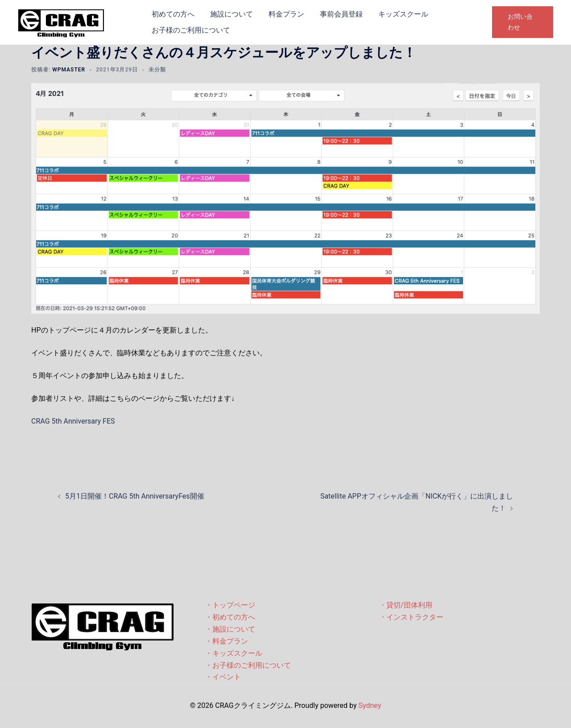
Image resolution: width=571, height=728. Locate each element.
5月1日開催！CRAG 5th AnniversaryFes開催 (135, 496)
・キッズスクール (234, 653)
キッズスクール (403, 14)
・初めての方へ (230, 617)
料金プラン (286, 14)
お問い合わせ (520, 22)
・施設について (230, 629)
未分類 (157, 70)
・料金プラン (227, 641)
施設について (232, 14)
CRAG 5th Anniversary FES (73, 421)
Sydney (370, 705)
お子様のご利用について (191, 30)
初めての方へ (173, 14)
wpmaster (69, 70)
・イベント (223, 677)
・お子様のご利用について (248, 665)
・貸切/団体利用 (406, 605)
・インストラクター (411, 617)
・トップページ (230, 605)
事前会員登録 (341, 14)
